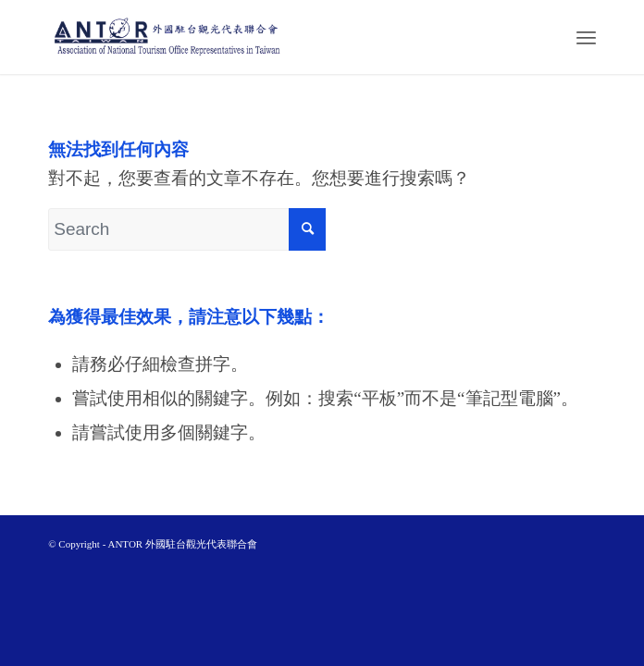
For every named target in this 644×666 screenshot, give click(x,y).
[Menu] (586, 37)
